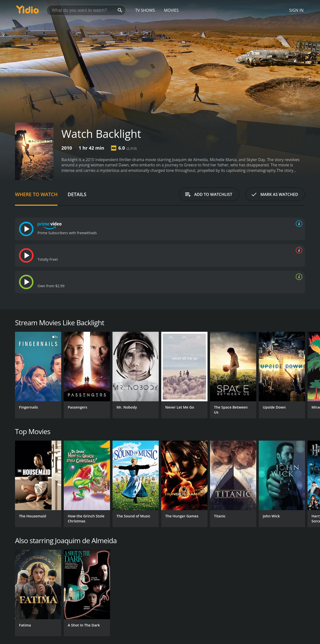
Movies (171, 10)
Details (77, 194)
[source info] (298, 224)
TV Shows (145, 10)
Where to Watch (36, 194)
